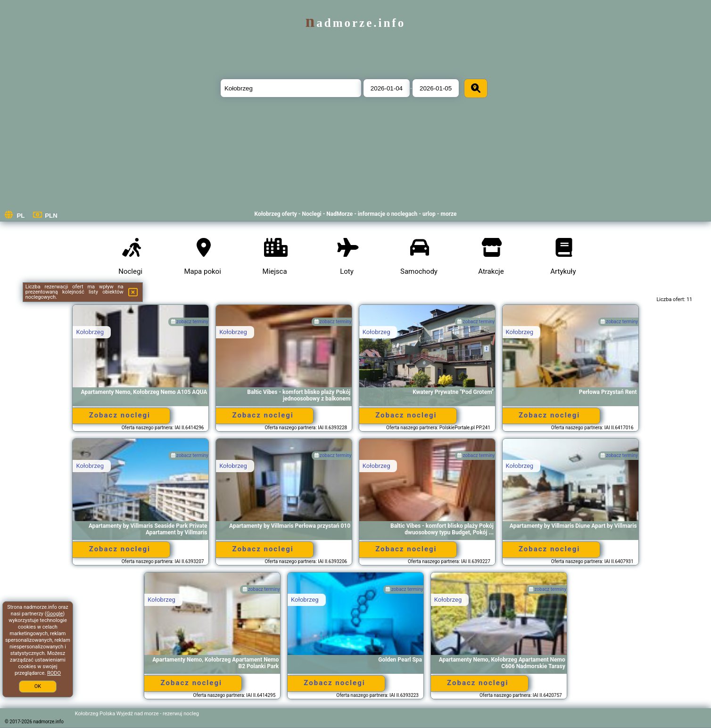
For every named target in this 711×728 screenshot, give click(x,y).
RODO (54, 673)
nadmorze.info (355, 23)
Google (55, 614)
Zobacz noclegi (120, 415)
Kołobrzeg (90, 332)
